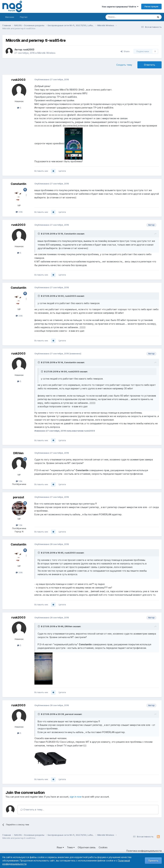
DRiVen (18, 453)
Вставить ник (41, 171)
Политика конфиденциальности (144, 851)
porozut (18, 497)
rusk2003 (29, 50)
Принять (153, 861)
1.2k (19, 525)
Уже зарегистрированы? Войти (120, 7)
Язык (60, 847)
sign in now (76, 797)
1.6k (19, 481)
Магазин (10, 17)
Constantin (18, 184)
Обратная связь (87, 847)
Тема (71, 847)
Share (125, 51)
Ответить (150, 65)
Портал (24, 17)
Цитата (62, 171)
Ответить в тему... (32, 810)
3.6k (19, 212)
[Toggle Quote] (39, 234)
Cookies (103, 847)
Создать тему (124, 65)
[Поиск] (121, 17)
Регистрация (151, 6)
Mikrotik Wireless (46, 53)
